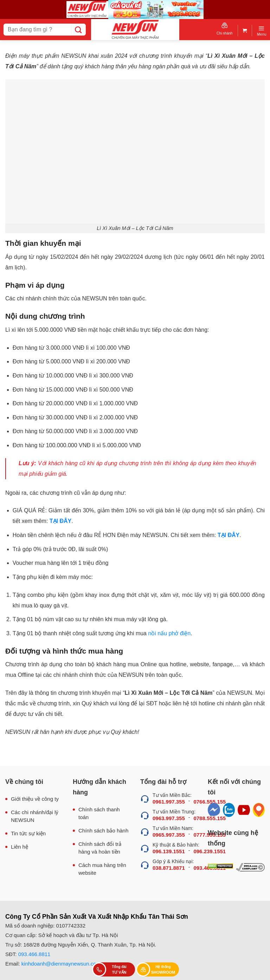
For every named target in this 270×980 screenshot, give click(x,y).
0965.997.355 (169, 835)
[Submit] (79, 30)
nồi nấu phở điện (169, 633)
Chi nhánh (225, 29)
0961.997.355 (169, 802)
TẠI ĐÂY (60, 521)
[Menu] (262, 31)
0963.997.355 (169, 818)
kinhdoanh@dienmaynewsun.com (61, 964)
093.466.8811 (34, 954)
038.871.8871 (169, 868)
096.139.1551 (169, 851)
